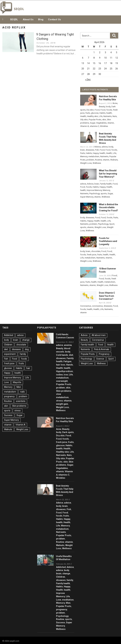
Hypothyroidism (65, 371)
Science (100, 359)
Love (6, 382)
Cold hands (62, 355)
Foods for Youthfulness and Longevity (108, 241)
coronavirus (97, 306)
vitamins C (94, 126)
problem (90, 160)
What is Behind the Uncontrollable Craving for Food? (108, 208)
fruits (88, 113)
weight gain (62, 404)
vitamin (111, 123)
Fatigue (67, 361)
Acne (115, 103)
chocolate (96, 251)
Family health (106, 184)
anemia (68, 345)
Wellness (97, 163)
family (23, 354)
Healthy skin (92, 116)
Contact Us (54, 19)
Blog (41, 19)
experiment (10, 354)
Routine (98, 160)
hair (28, 368)
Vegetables (101, 123)
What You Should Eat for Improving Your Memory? (108, 174)
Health (83, 116)
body (108, 107)
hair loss (61, 365)
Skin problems (19, 406)
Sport (112, 224)
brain (82, 150)
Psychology (95, 193)
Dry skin (90, 110)
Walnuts (114, 160)
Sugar (93, 123)
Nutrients (107, 116)
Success (8, 415)
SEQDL (14, 19)
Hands (70, 365)
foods (109, 110)
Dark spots (68, 432)
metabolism (94, 156)
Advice (98, 147)
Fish (97, 150)
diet (6, 349)
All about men (99, 335)
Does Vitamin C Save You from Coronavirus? (107, 296)
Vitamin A (85, 126)
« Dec (88, 79)
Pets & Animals (102, 349)
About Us (28, 19)
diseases (90, 150)
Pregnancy (104, 354)
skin (104, 120)
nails (22, 392)
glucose (95, 113)
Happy (96, 153)
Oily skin (84, 120)
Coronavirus (86, 306)
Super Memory (87, 197)
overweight (62, 381)
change (26, 340)
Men (19, 387)
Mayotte (17, 382)
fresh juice (92, 255)
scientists (21, 401)
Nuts (115, 116)
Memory (84, 156)
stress (18, 411)
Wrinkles (104, 126)
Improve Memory (94, 190)
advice (105, 147)
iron (66, 375)
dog (27, 349)
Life (101, 116)
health (109, 113)
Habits (102, 113)
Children (8, 345)
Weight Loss (86, 163)
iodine (59, 375)
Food (97, 110)
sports (104, 193)
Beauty (102, 107)
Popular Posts (95, 120)
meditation (68, 600)
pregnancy (9, 396)
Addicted (9, 335)
